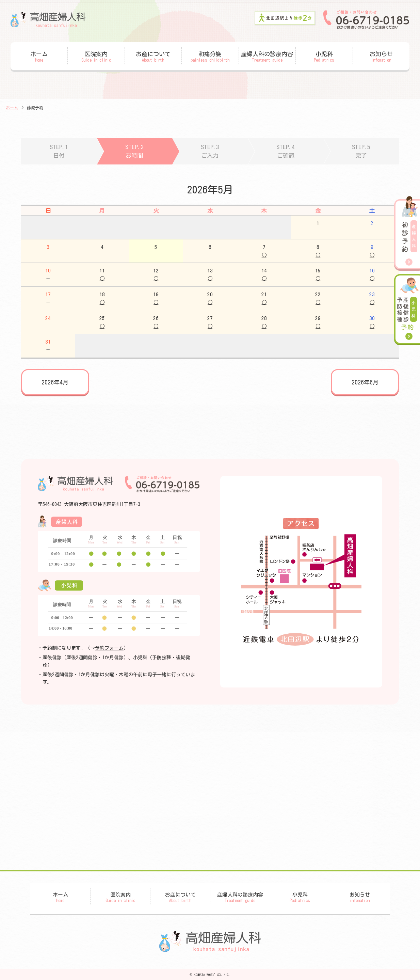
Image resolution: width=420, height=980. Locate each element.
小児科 (324, 57)
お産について (153, 57)
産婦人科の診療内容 (267, 57)
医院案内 (96, 57)
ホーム (39, 57)
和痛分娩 (210, 57)
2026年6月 (365, 382)
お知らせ (381, 57)
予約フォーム (109, 648)
